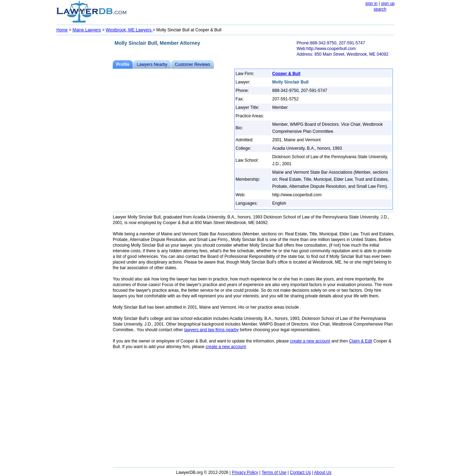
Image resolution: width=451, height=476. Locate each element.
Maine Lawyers (87, 30)
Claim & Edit (360, 341)
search (380, 9)
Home (62, 30)
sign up (388, 4)
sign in (372, 4)
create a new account (310, 341)
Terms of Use (274, 472)
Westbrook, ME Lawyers (129, 30)
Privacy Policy (245, 472)
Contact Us (300, 472)
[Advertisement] (85, 143)
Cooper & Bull (286, 74)
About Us (323, 472)
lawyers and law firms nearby (212, 330)
